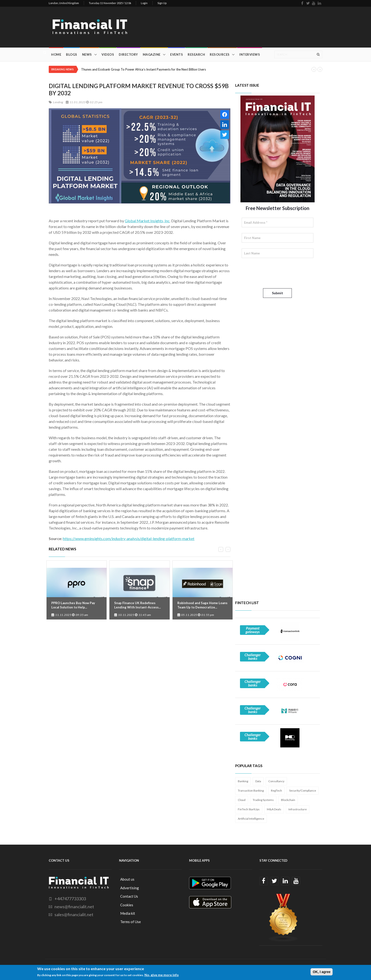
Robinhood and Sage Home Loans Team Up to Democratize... (202, 605)
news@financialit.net (74, 907)
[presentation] (278, 273)
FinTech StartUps (249, 809)
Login (144, 3)
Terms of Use (131, 922)
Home (56, 54)
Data (258, 781)
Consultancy (276, 781)
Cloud (242, 800)
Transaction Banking (251, 791)
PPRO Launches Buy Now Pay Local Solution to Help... (73, 605)
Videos (108, 54)
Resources (220, 54)
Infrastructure (298, 809)
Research (196, 54)
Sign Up (162, 3)
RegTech (276, 791)
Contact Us (129, 896)
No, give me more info (162, 975)
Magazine (152, 54)
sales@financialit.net (74, 914)
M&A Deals (274, 809)
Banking (243, 781)
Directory (128, 54)
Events (177, 54)
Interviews (250, 54)
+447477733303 (70, 899)
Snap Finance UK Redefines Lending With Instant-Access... (138, 605)
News (87, 54)
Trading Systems (263, 800)
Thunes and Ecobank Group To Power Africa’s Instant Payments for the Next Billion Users (144, 69)
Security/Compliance (303, 791)
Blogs (72, 54)
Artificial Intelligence (251, 819)
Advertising (130, 888)
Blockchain (288, 800)
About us (127, 879)
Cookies (127, 905)
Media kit (128, 913)
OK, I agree (322, 972)
